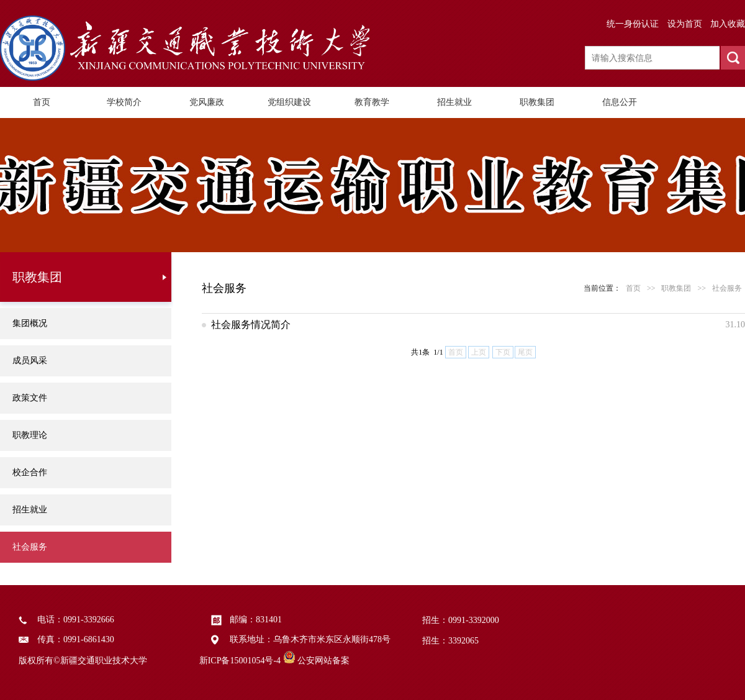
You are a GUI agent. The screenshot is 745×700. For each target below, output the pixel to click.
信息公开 (620, 102)
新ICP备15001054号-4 (240, 661)
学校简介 (124, 102)
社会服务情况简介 (251, 325)
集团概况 (30, 323)
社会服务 (30, 547)
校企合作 (30, 472)
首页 (42, 102)
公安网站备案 (323, 661)
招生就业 (454, 102)
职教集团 (537, 102)
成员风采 (30, 361)
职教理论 (30, 435)
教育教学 (372, 102)
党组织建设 (289, 102)
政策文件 (30, 398)
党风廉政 (207, 102)
